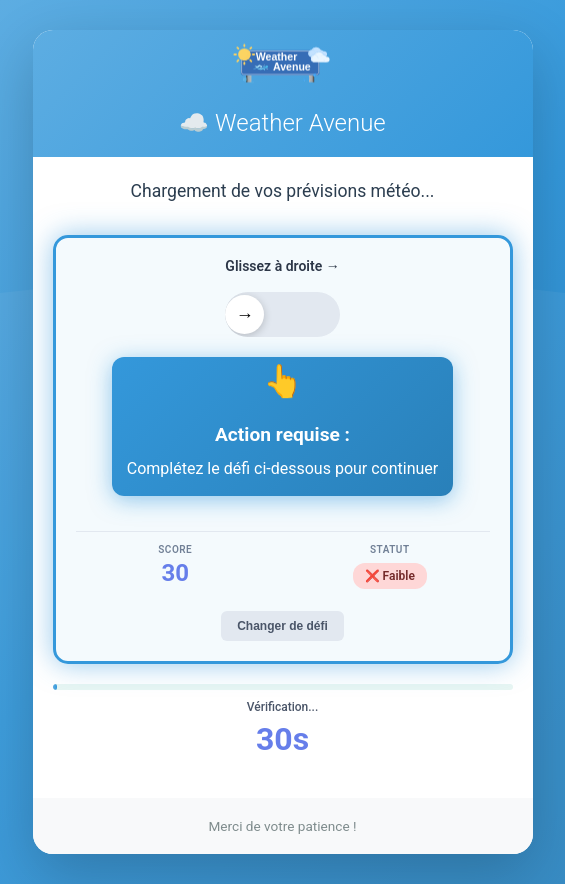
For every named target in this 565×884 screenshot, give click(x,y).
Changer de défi (282, 626)
